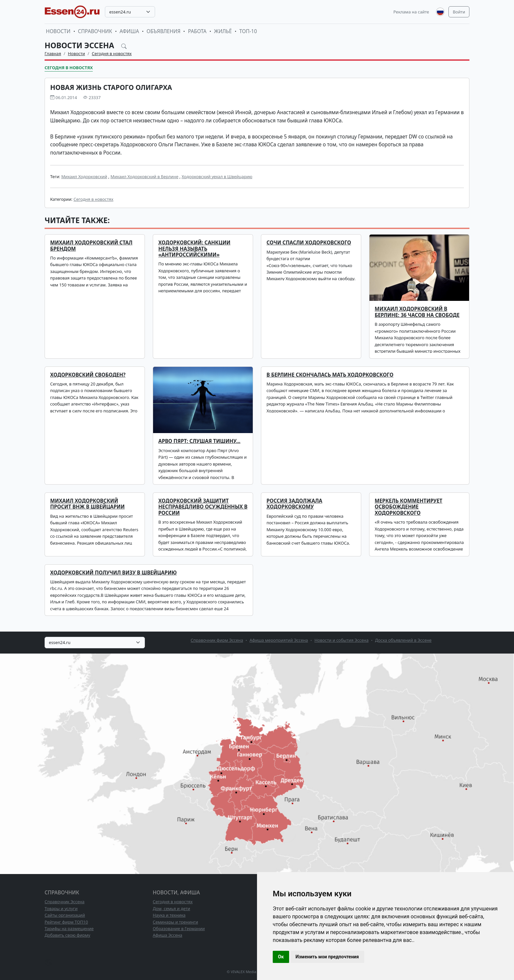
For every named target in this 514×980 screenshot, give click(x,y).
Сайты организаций (65, 915)
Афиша (129, 31)
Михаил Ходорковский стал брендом (91, 246)
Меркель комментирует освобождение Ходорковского (408, 507)
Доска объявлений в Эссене (403, 640)
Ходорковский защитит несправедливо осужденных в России (203, 507)
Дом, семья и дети (171, 908)
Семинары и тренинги (175, 922)
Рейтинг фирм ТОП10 (66, 922)
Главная (53, 53)
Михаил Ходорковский (84, 177)
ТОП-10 (248, 31)
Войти (459, 12)
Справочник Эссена (65, 902)
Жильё (223, 31)
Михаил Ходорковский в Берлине (144, 177)
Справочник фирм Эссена (217, 640)
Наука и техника (169, 915)
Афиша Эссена (168, 935)
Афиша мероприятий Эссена (279, 640)
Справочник (95, 31)
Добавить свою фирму (67, 935)
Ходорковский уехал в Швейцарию (217, 177)
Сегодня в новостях (112, 53)
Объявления (164, 31)
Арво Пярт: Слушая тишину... (199, 441)
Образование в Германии (179, 928)
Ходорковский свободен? (88, 375)
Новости (58, 31)
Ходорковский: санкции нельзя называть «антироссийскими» (194, 249)
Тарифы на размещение (69, 928)
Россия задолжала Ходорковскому (294, 504)
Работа (197, 31)
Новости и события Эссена (341, 640)
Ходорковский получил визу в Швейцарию (113, 573)
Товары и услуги (61, 908)
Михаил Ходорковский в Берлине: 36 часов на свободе (417, 312)
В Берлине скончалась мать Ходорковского (330, 375)
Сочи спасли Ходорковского (309, 243)
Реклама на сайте (411, 12)
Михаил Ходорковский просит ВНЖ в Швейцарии (87, 504)
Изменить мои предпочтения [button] (327, 957)
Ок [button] (281, 957)
